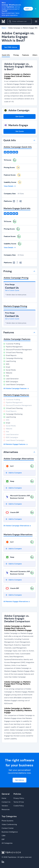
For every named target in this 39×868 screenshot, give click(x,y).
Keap (12, 481)
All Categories (7, 843)
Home (4, 798)
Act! (12, 466)
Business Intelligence (10, 832)
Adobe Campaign (19, 110)
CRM (3, 836)
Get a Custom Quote (12, 290)
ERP (3, 839)
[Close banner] (36, 9)
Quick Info (6, 55)
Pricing (16, 55)
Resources (6, 809)
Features (26, 55)
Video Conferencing (9, 824)
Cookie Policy (19, 806)
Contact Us (6, 802)
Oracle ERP (15, 512)
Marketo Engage (18, 125)
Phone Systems (7, 821)
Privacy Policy (19, 798)
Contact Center (8, 828)
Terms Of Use (19, 802)
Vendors (5, 806)
